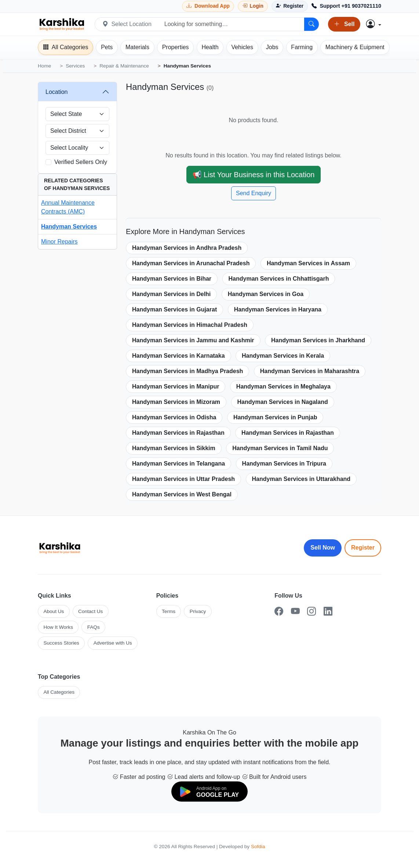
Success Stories (61, 643)
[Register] (290, 6)
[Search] (311, 24)
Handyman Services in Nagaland (283, 402)
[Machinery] (355, 47)
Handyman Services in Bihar (172, 279)
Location (57, 92)
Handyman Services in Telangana (178, 464)
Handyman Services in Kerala (283, 356)
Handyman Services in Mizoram (176, 402)
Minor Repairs (59, 242)
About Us (54, 611)
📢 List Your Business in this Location (254, 175)
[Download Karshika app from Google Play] (208, 6)
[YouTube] (295, 611)
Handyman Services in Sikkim (174, 448)
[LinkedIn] (328, 611)
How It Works (58, 627)
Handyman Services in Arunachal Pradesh (191, 263)
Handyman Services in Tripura (284, 464)
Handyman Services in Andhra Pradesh (187, 248)
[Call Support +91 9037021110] (346, 6)
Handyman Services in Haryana (278, 309)
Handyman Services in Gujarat (174, 309)
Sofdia (258, 847)
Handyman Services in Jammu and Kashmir (193, 340)
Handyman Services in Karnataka (178, 356)
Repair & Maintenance (124, 66)
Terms (169, 611)
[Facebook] (279, 611)
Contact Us (90, 611)
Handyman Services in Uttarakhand (301, 479)
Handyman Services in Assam (308, 263)
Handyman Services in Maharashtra (310, 371)
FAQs (94, 627)
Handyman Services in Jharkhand (318, 340)
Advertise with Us (113, 643)
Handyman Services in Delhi (171, 294)
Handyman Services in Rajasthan (178, 433)
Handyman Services (69, 227)
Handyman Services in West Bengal (182, 494)
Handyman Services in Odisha (174, 417)
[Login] (253, 6)
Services (75, 66)
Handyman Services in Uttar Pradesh (183, 479)
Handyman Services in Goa (266, 294)
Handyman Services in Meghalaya (283, 386)
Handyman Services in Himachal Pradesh (190, 325)
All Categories (59, 692)
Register (363, 548)
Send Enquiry (254, 193)
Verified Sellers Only (81, 162)
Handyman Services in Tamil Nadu (280, 448)
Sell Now (323, 548)
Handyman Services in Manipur (176, 386)
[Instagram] (311, 611)
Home (44, 66)
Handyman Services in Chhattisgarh (279, 279)
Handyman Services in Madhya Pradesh (187, 371)
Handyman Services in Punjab (275, 417)
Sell (344, 24)
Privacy (198, 611)
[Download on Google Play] (210, 792)
